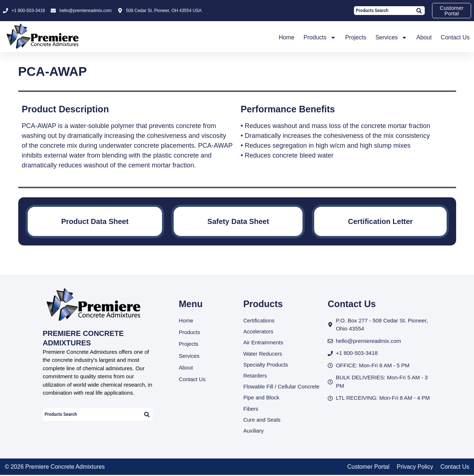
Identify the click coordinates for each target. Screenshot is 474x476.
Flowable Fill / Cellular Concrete (282, 387)
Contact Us (455, 37)
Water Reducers (263, 354)
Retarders (255, 376)
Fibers (251, 409)
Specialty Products (266, 365)
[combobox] (383, 11)
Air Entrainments (264, 343)
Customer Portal (369, 468)
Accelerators (259, 331)
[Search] (419, 11)
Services (391, 38)
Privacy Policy (415, 468)
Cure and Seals (262, 420)
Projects (356, 37)
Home (287, 37)
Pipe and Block (262, 398)
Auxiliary (254, 432)
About (424, 37)
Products (320, 38)
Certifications (259, 320)
